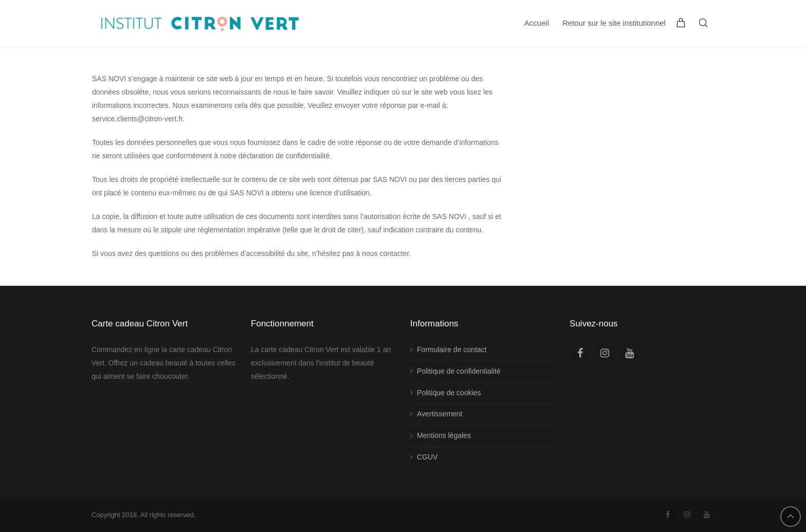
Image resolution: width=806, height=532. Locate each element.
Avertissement (439, 414)
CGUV (427, 457)
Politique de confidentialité (459, 371)
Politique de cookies (449, 393)
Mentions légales (444, 435)
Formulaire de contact (452, 350)
